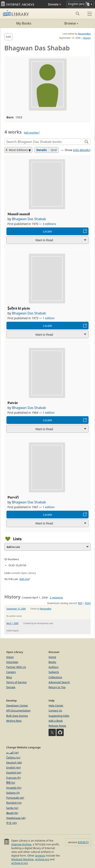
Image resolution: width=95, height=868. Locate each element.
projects (40, 856)
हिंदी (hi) (11, 783)
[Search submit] (77, 14)
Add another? (32, 133)
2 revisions (56, 597)
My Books (24, 23)
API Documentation (18, 710)
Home (52, 657)
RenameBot (84, 34)
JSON (88, 603)
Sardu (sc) (12, 808)
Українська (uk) (16, 818)
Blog (9, 677)
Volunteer (12, 662)
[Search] (44, 142)
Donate (55, 4)
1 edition (49, 318)
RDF (80, 603)
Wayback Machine (22, 859)
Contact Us (55, 710)
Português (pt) (15, 798)
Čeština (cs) (13, 757)
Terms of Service (16, 682)
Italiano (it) (13, 793)
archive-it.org (19, 863)
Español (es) (14, 772)
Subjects (54, 672)
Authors (54, 667)
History (87, 38)
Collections (55, 677)
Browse (63, 23)
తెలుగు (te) (12, 813)
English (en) (13, 767)
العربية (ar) (12, 753)
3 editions (49, 224)
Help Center (56, 705)
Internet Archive (21, 844)
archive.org (42, 859)
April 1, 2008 (12, 623)
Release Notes (57, 726)
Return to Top (57, 687)
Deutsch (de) (14, 762)
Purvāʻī (13, 497)
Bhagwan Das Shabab (29, 219)
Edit (8, 37)
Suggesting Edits (59, 716)
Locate (47, 231)
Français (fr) (13, 778)
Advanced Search (59, 682)
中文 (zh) (12, 823)
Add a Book (56, 721)
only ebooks (81, 150)
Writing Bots (14, 721)
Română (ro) (14, 803)
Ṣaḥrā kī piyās (19, 308)
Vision (10, 657)
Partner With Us (16, 667)
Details (42, 150)
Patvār (13, 403)
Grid (54, 150)
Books (52, 662)
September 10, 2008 (16, 609)
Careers (11, 672)
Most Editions (17, 150)
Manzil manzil (19, 214)
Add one (24, 579)
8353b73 (83, 842)
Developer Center (17, 705)
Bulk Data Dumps (17, 716)
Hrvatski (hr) (14, 788)
